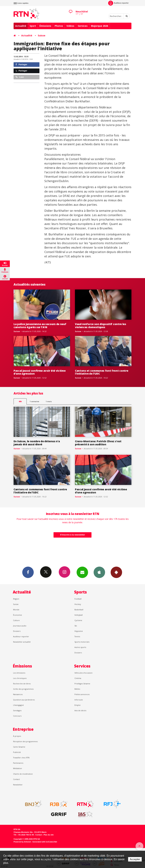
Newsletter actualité (22, 642)
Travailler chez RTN (21, 758)
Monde (16, 610)
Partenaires (18, 763)
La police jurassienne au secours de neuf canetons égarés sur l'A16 (40, 326)
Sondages (17, 710)
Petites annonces (82, 694)
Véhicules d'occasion (83, 673)
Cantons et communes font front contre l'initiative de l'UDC (102, 372)
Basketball (79, 610)
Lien (20, 77)
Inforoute (79, 700)
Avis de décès (80, 710)
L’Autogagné (18, 705)
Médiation (18, 768)
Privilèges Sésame (82, 684)
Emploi (77, 705)
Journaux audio (20, 626)
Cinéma (78, 678)
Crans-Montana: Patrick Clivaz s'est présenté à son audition (98, 443)
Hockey (78, 604)
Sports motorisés (82, 642)
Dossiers (17, 631)
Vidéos (70, 26)
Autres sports (80, 647)
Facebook (28, 572)
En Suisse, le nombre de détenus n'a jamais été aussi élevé (37, 443)
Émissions (45, 26)
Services (83, 26)
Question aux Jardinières (24, 700)
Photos (59, 26)
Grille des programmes (23, 689)
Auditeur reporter (21, 636)
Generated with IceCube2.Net (45, 842)
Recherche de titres (22, 684)
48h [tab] (20, 401)
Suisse (42, 35)
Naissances (18, 694)
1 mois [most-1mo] (49, 401)
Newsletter (18, 785)
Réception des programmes (25, 741)
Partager (21, 64)
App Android (116, 572)
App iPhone (99, 572)
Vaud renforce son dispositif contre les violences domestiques (101, 326)
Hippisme (79, 631)
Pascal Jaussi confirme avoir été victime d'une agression (40, 372)
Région (16, 599)
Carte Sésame (19, 747)
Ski (76, 626)
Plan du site (49, 835)
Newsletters (82, 572)
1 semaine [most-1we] (34, 401)
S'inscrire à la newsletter (72, 535)
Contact (16, 779)
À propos (17, 736)
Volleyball (79, 615)
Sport (33, 26)
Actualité (21, 26)
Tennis (77, 636)
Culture (16, 620)
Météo (77, 689)
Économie (18, 615)
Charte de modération (23, 774)
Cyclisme (78, 620)
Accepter (135, 859)
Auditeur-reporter (118, 3)
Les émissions (19, 673)
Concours (17, 716)
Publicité (17, 752)
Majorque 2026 (100, 26)
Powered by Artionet (22, 842)
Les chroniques (20, 678)
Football (78, 599)
